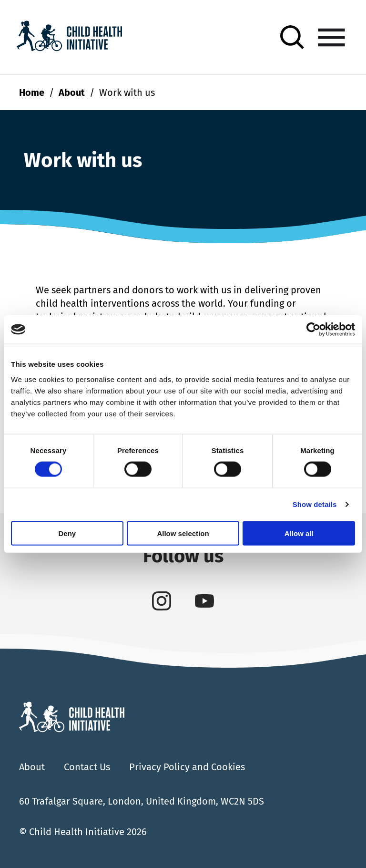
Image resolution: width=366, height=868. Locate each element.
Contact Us (87, 767)
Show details (315, 504)
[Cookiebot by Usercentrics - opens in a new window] (313, 330)
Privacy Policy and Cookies (187, 767)
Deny (67, 533)
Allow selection (183, 533)
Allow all (299, 533)
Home (32, 93)
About (72, 93)
